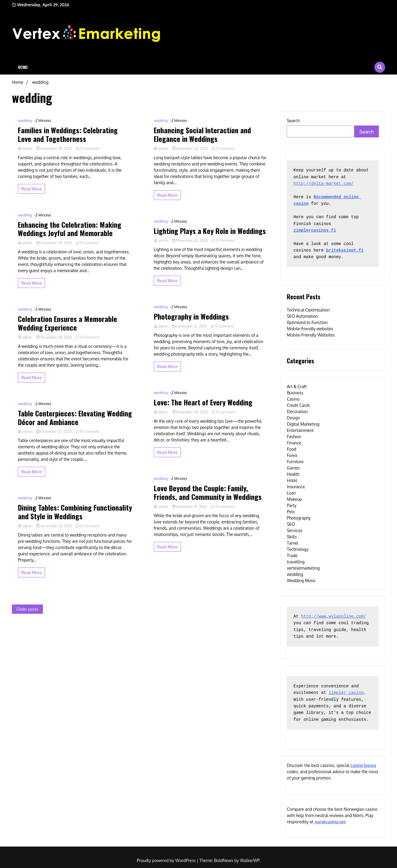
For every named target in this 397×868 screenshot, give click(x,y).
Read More (31, 189)
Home (23, 67)
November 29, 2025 (55, 243)
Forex (292, 455)
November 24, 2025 (191, 149)
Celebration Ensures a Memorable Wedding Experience (68, 323)
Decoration (297, 411)
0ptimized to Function (307, 322)
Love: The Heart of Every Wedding (203, 402)
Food (291, 449)
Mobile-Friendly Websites (311, 335)
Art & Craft (297, 386)
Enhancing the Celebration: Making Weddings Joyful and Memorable (70, 229)
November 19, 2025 (190, 507)
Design (293, 418)
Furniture (295, 462)
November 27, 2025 (55, 431)
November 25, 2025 (55, 526)
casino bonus (363, 765)
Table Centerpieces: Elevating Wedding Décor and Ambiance (75, 418)
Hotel (292, 480)
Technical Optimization (308, 310)
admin (26, 149)
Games (293, 468)
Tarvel (292, 543)
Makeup (294, 499)
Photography (299, 518)
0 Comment (90, 149)
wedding (25, 121)
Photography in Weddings (191, 316)
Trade (292, 555)
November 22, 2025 (190, 240)
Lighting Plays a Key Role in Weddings (210, 231)
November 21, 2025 (190, 326)
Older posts (27, 609)
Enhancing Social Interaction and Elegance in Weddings (202, 134)
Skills (292, 537)
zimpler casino (346, 693)
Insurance (296, 487)
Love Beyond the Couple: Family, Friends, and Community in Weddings (208, 492)
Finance (294, 443)
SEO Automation (302, 316)
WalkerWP (250, 860)
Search (293, 121)
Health (293, 474)
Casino (293, 399)
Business (295, 393)
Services (294, 530)
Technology (298, 549)
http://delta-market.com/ (324, 184)
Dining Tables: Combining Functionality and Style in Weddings (75, 512)
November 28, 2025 (55, 337)
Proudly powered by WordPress (167, 860)
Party (291, 505)
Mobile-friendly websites (310, 329)
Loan (291, 493)
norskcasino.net (330, 822)
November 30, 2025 (55, 149)
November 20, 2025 (191, 412)
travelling (296, 562)
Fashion (294, 437)
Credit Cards (298, 405)
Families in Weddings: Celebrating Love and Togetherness (68, 134)
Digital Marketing (303, 424)
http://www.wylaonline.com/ (334, 616)
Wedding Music (301, 581)
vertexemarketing (303, 568)
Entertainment (300, 430)
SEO (291, 524)
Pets (291, 512)
